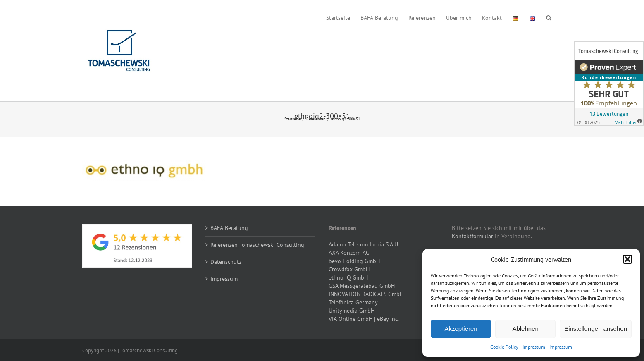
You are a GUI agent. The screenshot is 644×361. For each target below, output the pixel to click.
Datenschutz (226, 262)
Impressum (534, 347)
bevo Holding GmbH (354, 261)
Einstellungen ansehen (596, 329)
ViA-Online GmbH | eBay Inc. (364, 319)
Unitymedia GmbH (352, 311)
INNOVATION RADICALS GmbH (366, 294)
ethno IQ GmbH (348, 277)
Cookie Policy (504, 347)
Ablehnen (525, 329)
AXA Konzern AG (349, 253)
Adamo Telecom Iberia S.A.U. (364, 244)
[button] (627, 259)
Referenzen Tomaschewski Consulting (257, 245)
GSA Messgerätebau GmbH (362, 286)
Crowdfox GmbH (349, 269)
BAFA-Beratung (229, 228)
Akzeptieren (461, 329)
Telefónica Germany (353, 302)
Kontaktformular (472, 236)
